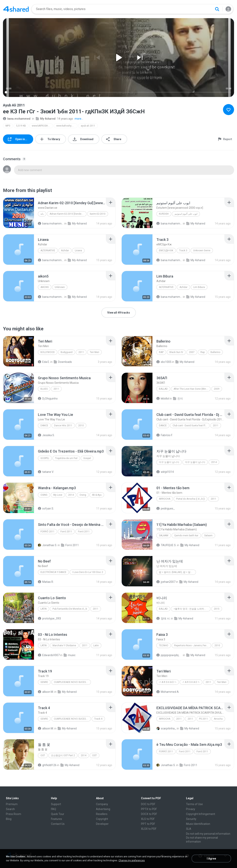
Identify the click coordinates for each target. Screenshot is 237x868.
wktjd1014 (165, 472)
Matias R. (46, 582)
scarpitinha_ (166, 728)
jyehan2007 (166, 582)
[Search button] (217, 9)
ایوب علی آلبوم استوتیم (186, 214)
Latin (44, 609)
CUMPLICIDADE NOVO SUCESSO (71, 682)
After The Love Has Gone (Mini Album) (192, 389)
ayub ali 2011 (88, 126)
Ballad (163, 389)
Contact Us (58, 824)
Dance (44, 426)
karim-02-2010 (98, 214)
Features (56, 819)
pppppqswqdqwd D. (169, 655)
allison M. (46, 692)
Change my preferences (132, 861)
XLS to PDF (148, 819)
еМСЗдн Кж (166, 251)
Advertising (103, 809)
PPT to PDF (148, 824)
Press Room (14, 814)
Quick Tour (58, 814)
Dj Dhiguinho (48, 399)
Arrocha (165, 499)
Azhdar (65, 251)
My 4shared (46, 119)
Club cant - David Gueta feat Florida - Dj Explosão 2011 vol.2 (191, 426)
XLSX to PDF (149, 829)
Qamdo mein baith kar (186, 536)
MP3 (8, 126)
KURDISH (164, 214)
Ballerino (215, 352)
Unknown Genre (202, 251)
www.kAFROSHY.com (42, 126)
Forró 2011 (47, 532)
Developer (102, 824)
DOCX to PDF (149, 814)
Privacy (191, 809)
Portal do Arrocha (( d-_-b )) (190, 499)
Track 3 (183, 251)
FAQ (54, 809)
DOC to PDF (148, 804)
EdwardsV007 (49, 655)
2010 (81, 426)
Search (10, 809)
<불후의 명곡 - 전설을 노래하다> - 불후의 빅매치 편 (192, 609)
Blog (9, 819)
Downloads (63, 362)
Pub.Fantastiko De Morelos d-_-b (70, 609)
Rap (161, 352)
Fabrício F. (165, 435)
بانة (42, 214)
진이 (178, 399)
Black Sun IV (176, 352)
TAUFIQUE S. (166, 545)
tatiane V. (46, 472)
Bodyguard (67, 352)
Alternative (48, 251)
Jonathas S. (47, 545)
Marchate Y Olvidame (64, 645)
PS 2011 (204, 719)
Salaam (164, 536)
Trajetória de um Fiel (66, 458)
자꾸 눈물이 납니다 (169, 462)
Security (191, 819)
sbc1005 (164, 362)
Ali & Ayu (97, 495)
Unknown (60, 287)
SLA (189, 829)
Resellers (102, 814)
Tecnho (164, 645)
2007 (192, 352)
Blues (44, 389)
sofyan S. (46, 509)
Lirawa (78, 251)
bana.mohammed (17, 119)
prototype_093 (49, 618)
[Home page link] (16, 9)
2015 (217, 609)
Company (102, 804)
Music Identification (198, 824)
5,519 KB (21, 126)
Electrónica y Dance (53, 572)
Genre (44, 682)
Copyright (102, 819)
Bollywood (48, 352)
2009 (217, 389)
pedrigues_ (166, 509)
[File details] (19, 213)
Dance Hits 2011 (63, 426)
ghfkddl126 (47, 765)
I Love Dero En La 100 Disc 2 (88, 572)
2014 (214, 462)
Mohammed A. (168, 692)
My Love (58, 495)
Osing (44, 495)
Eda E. (44, 362)
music (70, 655)
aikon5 (45, 287)
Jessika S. (46, 435)
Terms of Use (194, 804)
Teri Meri (95, 352)
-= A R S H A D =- (168, 682)
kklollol (163, 399)
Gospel (45, 458)
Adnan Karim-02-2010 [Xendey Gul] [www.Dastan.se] (68, 214)
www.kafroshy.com (67, 126)
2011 (81, 352)
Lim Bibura (199, 287)
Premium (12, 804)
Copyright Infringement (201, 814)
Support (56, 804)
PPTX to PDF (149, 809)
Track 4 (98, 719)
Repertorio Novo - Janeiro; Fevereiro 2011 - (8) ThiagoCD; (193, 645)
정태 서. (163, 618)
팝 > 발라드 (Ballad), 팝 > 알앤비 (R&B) (177, 572)
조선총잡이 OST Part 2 (63, 755)
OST (43, 755)
